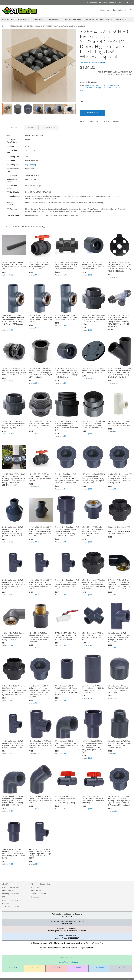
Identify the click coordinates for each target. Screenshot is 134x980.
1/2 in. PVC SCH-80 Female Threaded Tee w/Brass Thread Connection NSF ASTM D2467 (67, 317)
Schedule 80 (30, 150)
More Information (13, 127)
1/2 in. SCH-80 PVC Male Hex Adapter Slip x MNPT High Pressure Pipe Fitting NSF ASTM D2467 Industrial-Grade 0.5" (67, 426)
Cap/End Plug (30, 165)
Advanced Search (37, 890)
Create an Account (125, 2)
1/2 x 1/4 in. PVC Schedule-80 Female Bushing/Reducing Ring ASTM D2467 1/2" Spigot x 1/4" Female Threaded (93, 265)
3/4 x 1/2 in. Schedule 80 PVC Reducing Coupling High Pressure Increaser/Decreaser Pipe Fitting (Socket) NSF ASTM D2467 (14, 854)
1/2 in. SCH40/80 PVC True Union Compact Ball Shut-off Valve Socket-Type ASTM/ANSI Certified (40, 477)
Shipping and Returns (11, 894)
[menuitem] (5, 19)
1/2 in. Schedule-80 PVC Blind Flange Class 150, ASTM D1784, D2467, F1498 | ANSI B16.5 (93, 370)
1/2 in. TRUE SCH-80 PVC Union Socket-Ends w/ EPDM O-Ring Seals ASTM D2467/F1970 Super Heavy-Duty (14, 424)
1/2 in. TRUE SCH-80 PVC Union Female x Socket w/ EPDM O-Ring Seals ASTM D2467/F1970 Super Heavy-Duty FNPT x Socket (93, 320)
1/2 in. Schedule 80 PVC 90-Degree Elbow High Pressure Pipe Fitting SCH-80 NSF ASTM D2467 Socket (67, 744)
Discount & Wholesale (11, 887)
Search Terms (36, 887)
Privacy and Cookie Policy (40, 884)
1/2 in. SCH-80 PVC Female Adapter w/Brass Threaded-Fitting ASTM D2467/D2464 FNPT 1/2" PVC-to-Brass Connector (92, 531)
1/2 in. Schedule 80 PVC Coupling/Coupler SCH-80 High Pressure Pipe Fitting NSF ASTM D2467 (93, 689)
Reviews (31, 127)
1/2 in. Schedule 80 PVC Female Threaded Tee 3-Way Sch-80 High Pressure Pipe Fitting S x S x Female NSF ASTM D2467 (119, 637)
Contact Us (35, 897)
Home (4, 26)
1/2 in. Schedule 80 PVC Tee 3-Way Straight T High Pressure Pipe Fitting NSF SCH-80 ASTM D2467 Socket (40, 744)
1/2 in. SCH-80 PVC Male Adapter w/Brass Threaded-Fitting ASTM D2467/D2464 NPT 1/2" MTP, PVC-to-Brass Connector (39, 637)
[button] (7, 66)
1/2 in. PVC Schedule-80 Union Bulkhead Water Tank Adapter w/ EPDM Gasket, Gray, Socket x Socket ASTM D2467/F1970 (14, 371)
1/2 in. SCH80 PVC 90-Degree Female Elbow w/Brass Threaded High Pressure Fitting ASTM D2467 (13, 636)
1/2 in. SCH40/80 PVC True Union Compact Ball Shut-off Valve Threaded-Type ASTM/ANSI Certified (40, 265)
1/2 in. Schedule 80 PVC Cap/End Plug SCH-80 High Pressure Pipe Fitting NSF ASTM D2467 (118, 689)
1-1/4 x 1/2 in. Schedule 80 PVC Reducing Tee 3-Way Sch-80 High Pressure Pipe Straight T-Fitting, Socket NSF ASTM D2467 (67, 584)
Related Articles (49, 127)
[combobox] (113, 10)
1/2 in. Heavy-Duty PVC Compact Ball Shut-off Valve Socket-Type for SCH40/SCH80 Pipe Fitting (93, 799)
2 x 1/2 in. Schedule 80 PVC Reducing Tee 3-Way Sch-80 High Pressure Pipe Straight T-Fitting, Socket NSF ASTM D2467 (14, 584)
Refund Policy (8, 890)
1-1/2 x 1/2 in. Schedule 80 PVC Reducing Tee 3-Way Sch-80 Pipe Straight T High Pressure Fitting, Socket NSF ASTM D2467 (41, 584)
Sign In (111, 2)
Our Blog (6, 903)
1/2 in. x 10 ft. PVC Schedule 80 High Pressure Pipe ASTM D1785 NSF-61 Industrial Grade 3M (14, 265)
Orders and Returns (38, 894)
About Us (6, 884)
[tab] (13, 127)
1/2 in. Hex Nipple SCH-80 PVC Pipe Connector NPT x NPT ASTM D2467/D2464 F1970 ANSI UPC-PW (40, 424)
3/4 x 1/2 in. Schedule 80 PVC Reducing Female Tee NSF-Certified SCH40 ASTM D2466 (119, 423)
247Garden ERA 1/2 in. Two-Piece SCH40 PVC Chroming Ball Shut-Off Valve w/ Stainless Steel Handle (66, 636)
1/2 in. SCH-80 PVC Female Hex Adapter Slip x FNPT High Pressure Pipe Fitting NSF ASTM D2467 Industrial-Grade (93, 424)
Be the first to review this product (93, 62)
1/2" (27, 157)
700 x (100, 88)
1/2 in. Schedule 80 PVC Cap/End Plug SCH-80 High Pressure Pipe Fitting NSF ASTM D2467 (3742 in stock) (100, 88)
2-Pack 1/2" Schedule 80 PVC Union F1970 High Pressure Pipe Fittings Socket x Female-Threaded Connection (119, 530)
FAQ (4, 897)
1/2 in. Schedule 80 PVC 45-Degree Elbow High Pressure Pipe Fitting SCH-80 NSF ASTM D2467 (40, 799)
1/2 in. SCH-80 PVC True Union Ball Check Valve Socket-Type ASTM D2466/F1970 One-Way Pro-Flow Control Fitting (67, 265)
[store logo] (20, 11)
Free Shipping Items (10, 900)
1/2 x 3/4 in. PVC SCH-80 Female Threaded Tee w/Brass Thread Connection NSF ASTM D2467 (40, 318)
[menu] (67, 19)
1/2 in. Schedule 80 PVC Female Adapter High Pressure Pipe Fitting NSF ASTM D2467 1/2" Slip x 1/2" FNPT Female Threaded (67, 690)
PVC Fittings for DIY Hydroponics (67, 962)
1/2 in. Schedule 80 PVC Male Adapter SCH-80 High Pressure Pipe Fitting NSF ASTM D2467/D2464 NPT (120, 744)
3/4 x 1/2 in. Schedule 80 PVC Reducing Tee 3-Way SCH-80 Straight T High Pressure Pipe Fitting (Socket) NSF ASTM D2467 (40, 854)
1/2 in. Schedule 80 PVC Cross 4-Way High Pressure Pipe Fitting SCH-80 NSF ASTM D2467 (93, 636)
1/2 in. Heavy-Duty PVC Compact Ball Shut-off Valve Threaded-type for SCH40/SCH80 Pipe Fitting (66, 799)
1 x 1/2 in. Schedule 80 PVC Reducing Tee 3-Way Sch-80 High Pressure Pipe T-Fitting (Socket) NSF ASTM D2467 (13, 744)
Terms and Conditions (11, 907)
